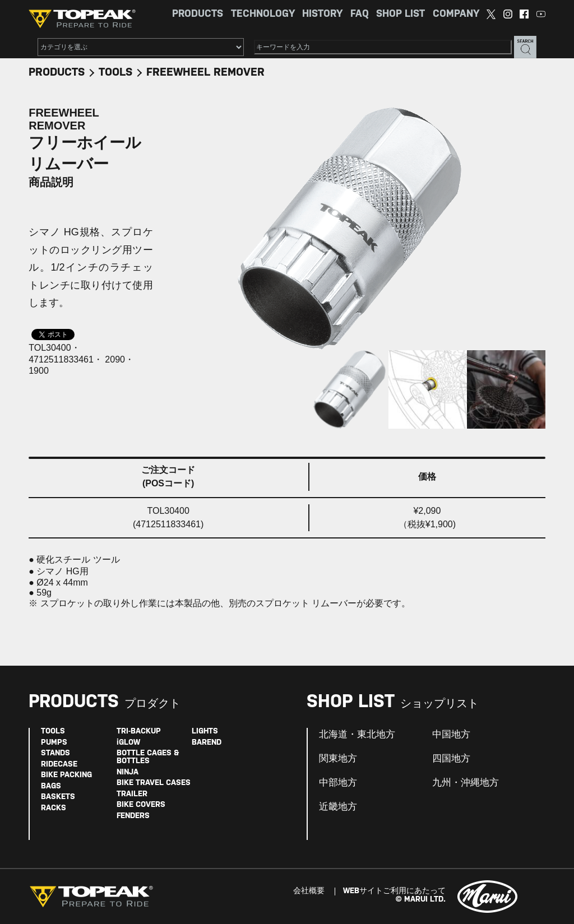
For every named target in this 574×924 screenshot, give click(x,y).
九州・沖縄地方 (466, 783)
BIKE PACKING (66, 775)
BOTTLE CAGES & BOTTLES (148, 757)
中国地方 (451, 735)
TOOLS (115, 73)
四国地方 (451, 759)
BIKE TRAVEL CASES (154, 783)
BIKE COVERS (141, 805)
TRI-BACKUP (139, 732)
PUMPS (54, 743)
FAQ (360, 14)
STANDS (55, 753)
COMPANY (456, 14)
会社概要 (309, 891)
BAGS (51, 786)
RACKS (54, 808)
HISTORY (322, 14)
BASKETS (58, 797)
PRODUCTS (198, 14)
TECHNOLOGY (263, 14)
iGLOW (128, 743)
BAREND (207, 743)
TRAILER (132, 794)
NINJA (128, 772)
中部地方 (338, 783)
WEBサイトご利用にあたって (394, 891)
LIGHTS (205, 732)
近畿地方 (338, 807)
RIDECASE (59, 765)
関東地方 (338, 759)
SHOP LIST (401, 14)
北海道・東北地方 (357, 735)
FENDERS (133, 816)
